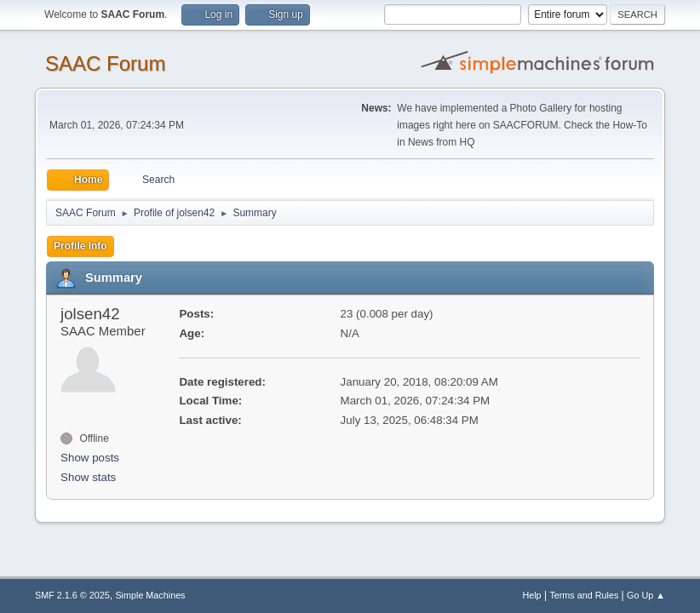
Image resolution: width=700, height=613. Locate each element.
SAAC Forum (105, 63)
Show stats (88, 477)
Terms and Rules (584, 595)
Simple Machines (150, 595)
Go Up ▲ (646, 595)
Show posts (90, 458)
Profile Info (80, 246)
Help (531, 595)
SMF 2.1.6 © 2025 (72, 595)
